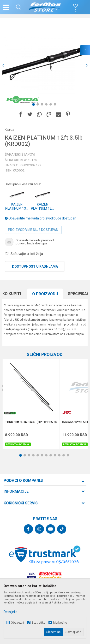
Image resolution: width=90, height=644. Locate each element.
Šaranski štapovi (20, 154)
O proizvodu (45, 294)
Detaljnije (11, 612)
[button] (19, 7)
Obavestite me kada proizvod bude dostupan (41, 218)
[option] (45, 65)
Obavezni (17, 623)
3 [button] (43, 105)
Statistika (39, 623)
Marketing (60, 623)
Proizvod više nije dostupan (33, 230)
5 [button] (52, 105)
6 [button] (56, 105)
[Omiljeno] (76, 11)
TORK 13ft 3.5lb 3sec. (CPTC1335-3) (31, 422)
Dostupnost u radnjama (35, 266)
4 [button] (47, 105)
